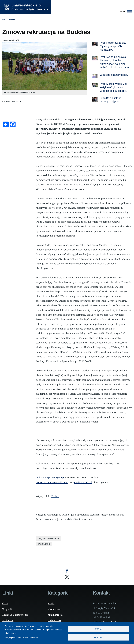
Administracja (55, 615)
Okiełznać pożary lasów (114, 75)
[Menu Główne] (125, 12)
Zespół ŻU (8, 609)
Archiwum (8, 620)
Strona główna (9, 19)
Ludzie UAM (54, 620)
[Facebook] (67, 571)
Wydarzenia (45, 544)
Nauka (51, 603)
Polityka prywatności (13, 638)
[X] (67, 577)
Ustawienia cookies (31, 638)
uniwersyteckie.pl (27, 5)
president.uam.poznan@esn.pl (52, 482)
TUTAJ (55, 496)
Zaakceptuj (98, 637)
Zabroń (98, 629)
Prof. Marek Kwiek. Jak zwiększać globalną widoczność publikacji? (114, 87)
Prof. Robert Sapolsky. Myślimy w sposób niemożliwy (113, 46)
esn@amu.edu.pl (83, 482)
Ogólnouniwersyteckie (49, 538)
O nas (5, 603)
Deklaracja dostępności (15, 615)
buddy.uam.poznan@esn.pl (50, 477)
